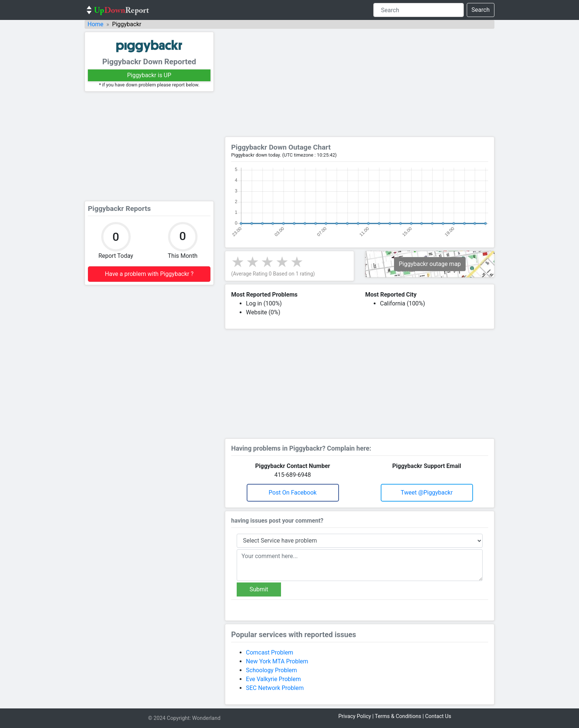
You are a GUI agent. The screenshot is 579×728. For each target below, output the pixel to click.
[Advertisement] (149, 146)
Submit (259, 589)
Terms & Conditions (398, 716)
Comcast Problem (270, 652)
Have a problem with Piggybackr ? (149, 274)
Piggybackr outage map (430, 264)
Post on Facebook (293, 493)
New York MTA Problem (277, 661)
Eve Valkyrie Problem (273, 679)
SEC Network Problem (275, 688)
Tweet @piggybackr (427, 493)
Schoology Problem (271, 670)
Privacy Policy (355, 716)
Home (95, 24)
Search (481, 10)
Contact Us (438, 716)
